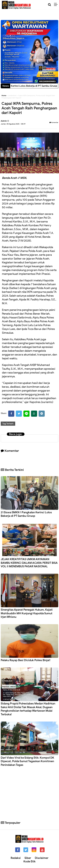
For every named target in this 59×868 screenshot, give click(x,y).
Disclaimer (42, 858)
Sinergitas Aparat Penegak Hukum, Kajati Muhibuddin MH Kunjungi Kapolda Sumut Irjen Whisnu (27, 613)
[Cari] (49, 5)
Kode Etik (29, 861)
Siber (28, 858)
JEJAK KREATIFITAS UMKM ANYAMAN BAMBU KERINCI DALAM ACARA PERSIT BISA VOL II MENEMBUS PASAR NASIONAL (29, 563)
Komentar (54, 122)
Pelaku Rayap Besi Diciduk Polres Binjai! (26, 660)
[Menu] (56, 5)
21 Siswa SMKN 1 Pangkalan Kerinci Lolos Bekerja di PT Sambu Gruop (26, 514)
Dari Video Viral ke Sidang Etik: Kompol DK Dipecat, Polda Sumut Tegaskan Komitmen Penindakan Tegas (27, 761)
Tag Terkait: (8, 424)
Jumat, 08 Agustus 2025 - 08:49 (13, 124)
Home (4, 96)
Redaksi (16, 858)
